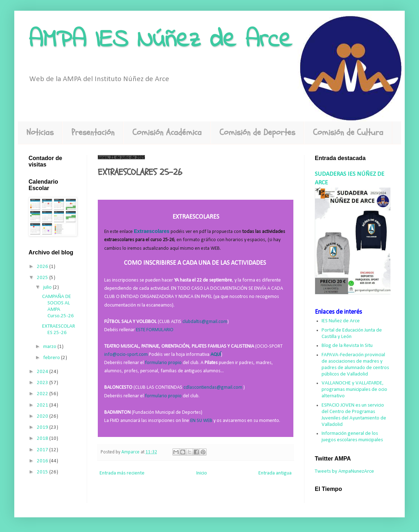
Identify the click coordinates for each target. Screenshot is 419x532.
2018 (43, 439)
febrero (52, 358)
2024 (43, 372)
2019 (43, 427)
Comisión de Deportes (257, 132)
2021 (43, 405)
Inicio (202, 473)
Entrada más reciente (122, 473)
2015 (43, 472)
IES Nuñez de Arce (341, 321)
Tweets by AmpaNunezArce (344, 471)
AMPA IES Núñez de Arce (160, 40)
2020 (43, 416)
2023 (43, 383)
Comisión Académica (167, 132)
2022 (43, 394)
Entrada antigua (275, 473)
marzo (50, 347)
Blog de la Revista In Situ (347, 346)
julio (48, 287)
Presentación (93, 132)
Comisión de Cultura (348, 132)
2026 (43, 267)
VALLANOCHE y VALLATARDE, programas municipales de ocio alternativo (354, 390)
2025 (43, 278)
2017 (43, 450)
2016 (43, 461)
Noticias (40, 132)
